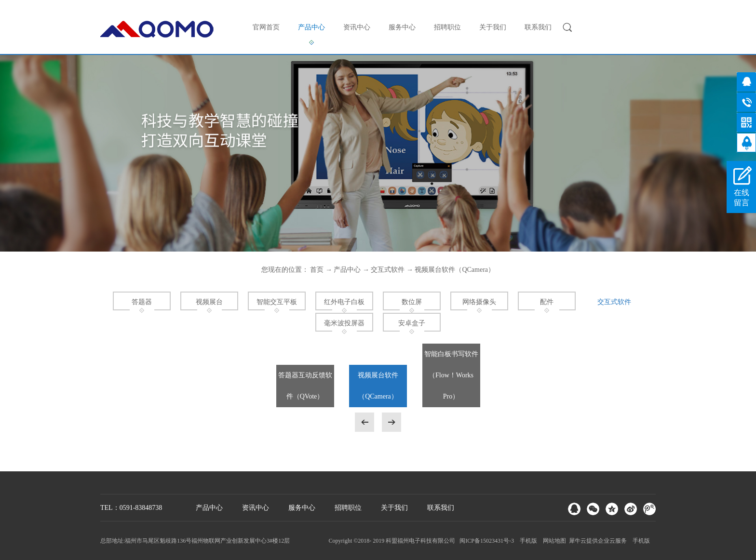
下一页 (391, 422)
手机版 (527, 541)
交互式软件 (388, 270)
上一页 (364, 422)
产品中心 (347, 270)
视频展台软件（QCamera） (455, 270)
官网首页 (266, 27)
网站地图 (553, 541)
